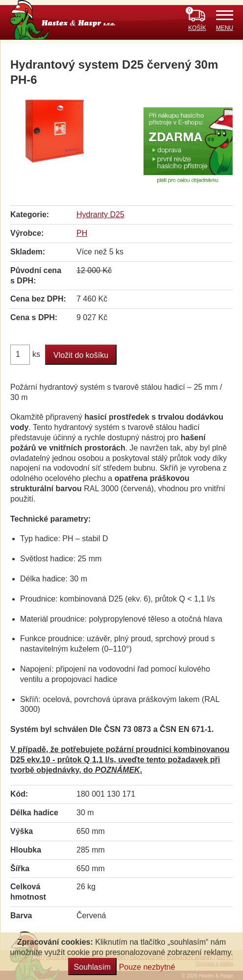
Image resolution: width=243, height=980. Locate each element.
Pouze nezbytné (147, 967)
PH (82, 233)
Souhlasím (93, 967)
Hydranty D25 (100, 214)
